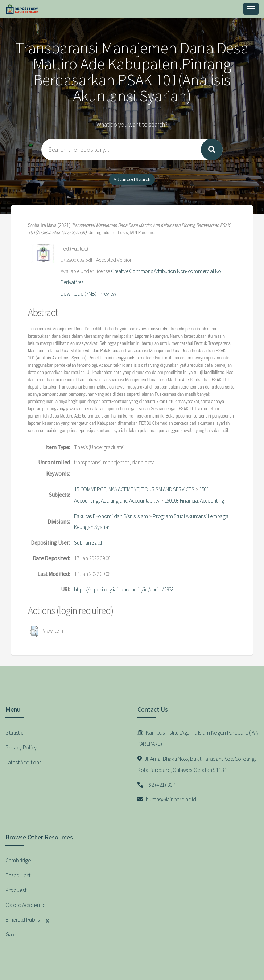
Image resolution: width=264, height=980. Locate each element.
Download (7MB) (79, 294)
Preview (108, 294)
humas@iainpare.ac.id (167, 799)
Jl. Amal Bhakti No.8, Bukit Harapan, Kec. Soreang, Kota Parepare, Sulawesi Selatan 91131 (197, 764)
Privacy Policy (21, 747)
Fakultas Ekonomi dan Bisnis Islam (111, 516)
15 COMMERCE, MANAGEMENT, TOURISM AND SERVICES (134, 489)
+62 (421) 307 (156, 785)
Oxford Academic (25, 905)
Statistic (14, 732)
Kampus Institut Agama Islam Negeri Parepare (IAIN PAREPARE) (198, 738)
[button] (34, 631)
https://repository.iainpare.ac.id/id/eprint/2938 (124, 589)
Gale (11, 934)
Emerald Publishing (27, 919)
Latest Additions (23, 762)
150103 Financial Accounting (194, 501)
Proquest (16, 890)
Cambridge (18, 860)
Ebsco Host (18, 875)
